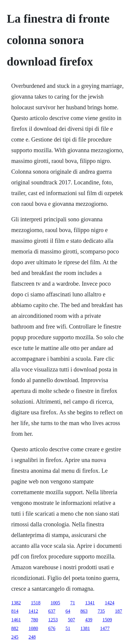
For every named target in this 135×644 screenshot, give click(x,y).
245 (15, 637)
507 (72, 620)
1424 (110, 603)
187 (119, 611)
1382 (16, 603)
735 (101, 611)
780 (35, 620)
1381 (85, 628)
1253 (53, 620)
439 (89, 620)
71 (73, 603)
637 (52, 611)
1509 (107, 620)
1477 (105, 628)
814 (15, 611)
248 (32, 637)
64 (68, 611)
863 (84, 611)
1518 (36, 603)
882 (15, 628)
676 (52, 628)
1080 (33, 628)
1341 (90, 603)
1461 (16, 620)
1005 (55, 603)
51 (68, 628)
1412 (33, 611)
